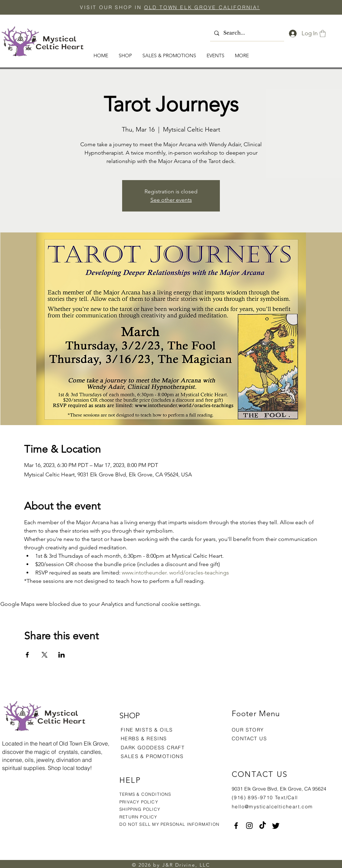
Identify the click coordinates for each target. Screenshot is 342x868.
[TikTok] (263, 826)
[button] (323, 34)
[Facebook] (236, 826)
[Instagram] (249, 826)
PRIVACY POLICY (139, 802)
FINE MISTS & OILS (147, 730)
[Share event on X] (44, 655)
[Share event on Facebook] (27, 655)
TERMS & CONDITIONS (145, 794)
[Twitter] (276, 826)
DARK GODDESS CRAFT (153, 748)
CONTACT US (249, 739)
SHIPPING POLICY (140, 809)
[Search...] (246, 33)
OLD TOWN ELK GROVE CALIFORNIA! (202, 7)
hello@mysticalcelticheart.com (272, 807)
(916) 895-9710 (252, 797)
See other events (171, 200)
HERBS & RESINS (144, 739)
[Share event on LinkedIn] (62, 655)
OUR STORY (248, 730)
